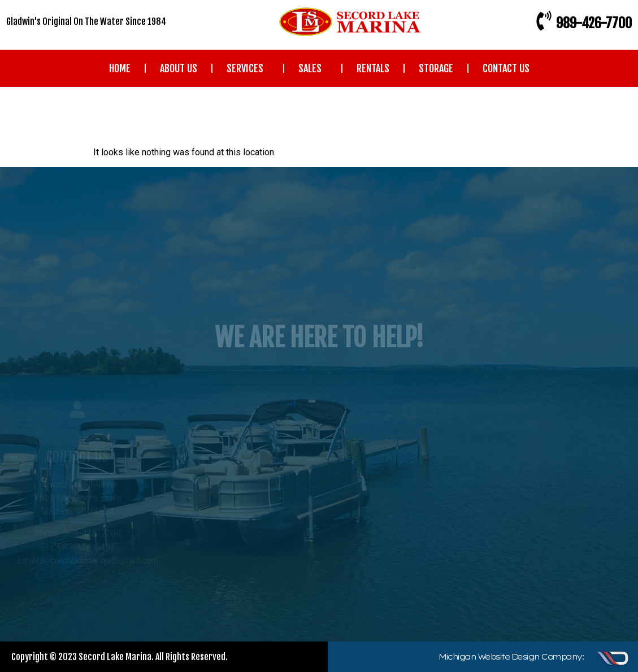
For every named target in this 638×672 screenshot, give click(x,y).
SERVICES (248, 68)
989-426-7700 (594, 23)
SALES (313, 68)
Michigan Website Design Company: (511, 657)
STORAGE (436, 68)
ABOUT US (179, 68)
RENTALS (373, 68)
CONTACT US (506, 68)
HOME (120, 68)
